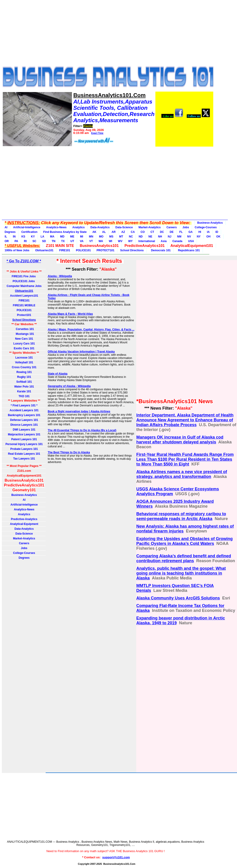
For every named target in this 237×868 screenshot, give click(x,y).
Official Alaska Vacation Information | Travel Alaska (81, 352)
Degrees (10, 232)
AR (114, 232)
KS (23, 237)
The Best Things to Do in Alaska (69, 452)
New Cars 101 (24, 339)
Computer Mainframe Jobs (24, 286)
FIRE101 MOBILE (24, 305)
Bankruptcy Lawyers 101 (24, 415)
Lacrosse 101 (24, 358)
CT (152, 232)
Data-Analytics (100, 227)
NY (199, 237)
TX (63, 241)
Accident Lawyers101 (24, 296)
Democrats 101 (160, 250)
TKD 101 (24, 396)
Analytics (79, 227)
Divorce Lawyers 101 (24, 425)
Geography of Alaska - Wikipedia (69, 386)
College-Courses (206, 227)
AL (104, 232)
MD (62, 237)
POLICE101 (83, 250)
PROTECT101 (105, 250)
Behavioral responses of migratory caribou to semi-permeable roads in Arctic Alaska (181, 516)
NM (179, 237)
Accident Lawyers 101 (24, 410)
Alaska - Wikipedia (60, 276)
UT (72, 241)
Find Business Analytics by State (65, 232)
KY (33, 237)
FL (181, 232)
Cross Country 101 (24, 367)
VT (91, 241)
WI (111, 241)
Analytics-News (56, 227)
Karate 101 (24, 391)
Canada (177, 241)
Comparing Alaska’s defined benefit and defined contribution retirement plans (184, 558)
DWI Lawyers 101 (24, 430)
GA (190, 232)
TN (53, 241)
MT (121, 237)
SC (34, 241)
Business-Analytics (210, 223)
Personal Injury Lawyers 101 (24, 444)
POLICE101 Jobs (24, 281)
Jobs (186, 227)
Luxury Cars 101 (24, 344)
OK (218, 237)
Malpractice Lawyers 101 (24, 434)
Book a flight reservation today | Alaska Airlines (79, 411)
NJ (170, 237)
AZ (123, 232)
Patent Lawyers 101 (24, 439)
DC (162, 232)
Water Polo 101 (24, 387)
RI (25, 241)
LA (42, 237)
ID (217, 232)
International (147, 241)
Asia (164, 241)
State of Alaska (58, 374)
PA (16, 241)
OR (7, 241)
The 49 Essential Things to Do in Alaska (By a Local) (82, 430)
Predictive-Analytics (24, 519)
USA (191, 241)
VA (82, 241)
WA (101, 241)
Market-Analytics (150, 227)
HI (200, 232)
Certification (29, 232)
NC (131, 237)
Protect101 (24, 315)
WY (130, 241)
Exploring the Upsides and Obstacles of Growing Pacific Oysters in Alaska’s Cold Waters (184, 541)
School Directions (132, 250)
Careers (172, 227)
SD (44, 241)
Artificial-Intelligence (27, 227)
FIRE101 (65, 250)
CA (133, 232)
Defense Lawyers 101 (24, 420)
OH (208, 237)
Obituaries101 (44, 250)
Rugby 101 (24, 377)
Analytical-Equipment (24, 524)
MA (52, 237)
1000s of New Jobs (17, 250)
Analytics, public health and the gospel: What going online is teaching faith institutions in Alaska (181, 573)
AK (94, 232)
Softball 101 (24, 382)
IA (208, 232)
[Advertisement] (106, 34)
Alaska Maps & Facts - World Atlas (70, 314)
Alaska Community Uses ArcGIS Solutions (178, 598)
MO (101, 237)
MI (81, 237)
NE (150, 237)
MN (91, 237)
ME (72, 237)
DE (172, 232)
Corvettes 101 (24, 329)
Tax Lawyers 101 (24, 459)
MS (111, 237)
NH (160, 237)
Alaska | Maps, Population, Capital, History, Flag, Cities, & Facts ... (91, 330)
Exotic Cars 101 (24, 348)
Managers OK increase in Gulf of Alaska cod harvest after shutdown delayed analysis (180, 440)
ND (141, 237)
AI (6, 227)
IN (14, 237)
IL (6, 237)
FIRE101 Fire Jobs (24, 276)
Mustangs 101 (24, 334)
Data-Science (124, 227)
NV (189, 237)
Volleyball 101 (24, 362)
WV (120, 241)
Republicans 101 (188, 250)
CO (143, 232)
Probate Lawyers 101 (24, 449)
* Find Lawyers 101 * (24, 405)
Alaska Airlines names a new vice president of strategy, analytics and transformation (182, 474)
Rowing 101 (24, 372)
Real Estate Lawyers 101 (24, 454)
